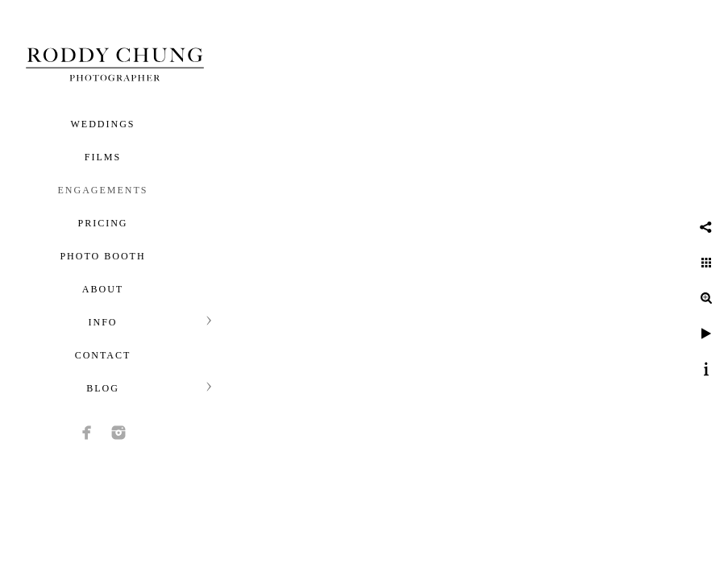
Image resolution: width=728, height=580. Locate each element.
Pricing (102, 223)
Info (102, 322)
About (103, 289)
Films (103, 157)
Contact (103, 355)
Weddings (103, 124)
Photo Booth (102, 256)
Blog (103, 388)
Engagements (103, 190)
